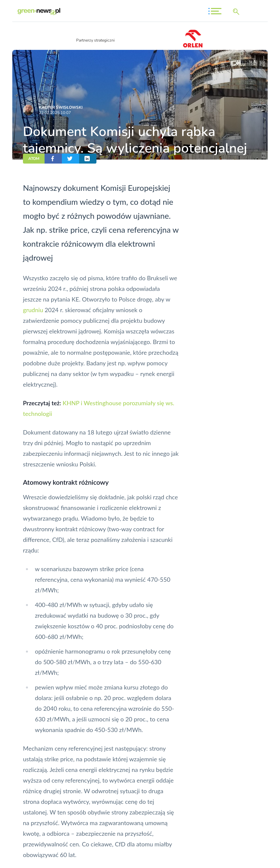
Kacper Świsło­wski (61, 107)
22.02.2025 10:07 (55, 113)
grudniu (33, 310)
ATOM (34, 159)
